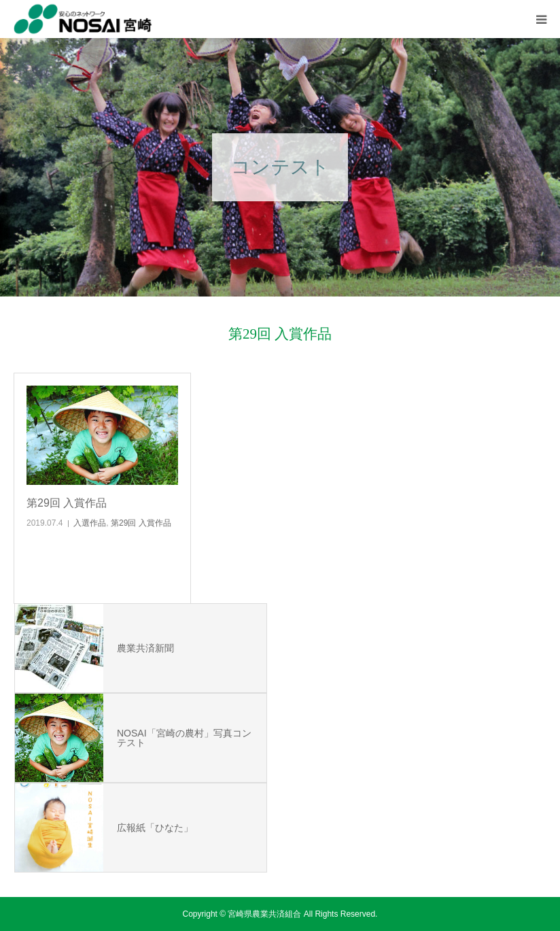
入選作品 (90, 523)
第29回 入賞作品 (67, 503)
